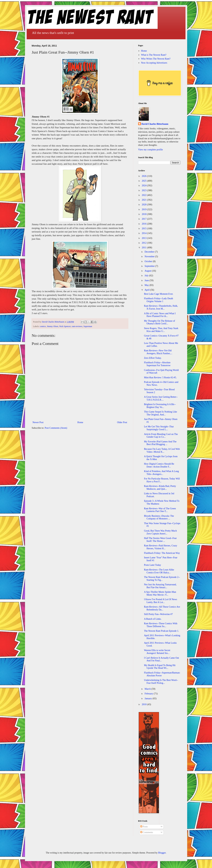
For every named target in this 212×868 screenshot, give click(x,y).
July (147, 276)
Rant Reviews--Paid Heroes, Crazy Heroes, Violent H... (160, 547)
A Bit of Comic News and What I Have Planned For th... (160, 315)
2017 (144, 219)
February (149, 694)
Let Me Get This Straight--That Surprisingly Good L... (159, 428)
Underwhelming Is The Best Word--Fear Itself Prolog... (161, 682)
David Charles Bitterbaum (155, 124)
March (148, 689)
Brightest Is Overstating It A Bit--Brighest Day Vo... (160, 406)
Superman (88, 326)
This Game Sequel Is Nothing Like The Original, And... (160, 413)
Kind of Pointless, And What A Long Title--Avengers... (161, 473)
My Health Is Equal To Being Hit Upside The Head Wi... (160, 667)
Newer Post (38, 422)
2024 (144, 186)
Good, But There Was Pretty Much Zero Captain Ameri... (160, 532)
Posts (144, 827)
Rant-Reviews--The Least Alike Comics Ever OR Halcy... (159, 571)
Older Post (122, 422)
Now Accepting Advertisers (154, 63)
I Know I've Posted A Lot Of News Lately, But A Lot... (160, 601)
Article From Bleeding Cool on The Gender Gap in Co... (161, 436)
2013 (144, 238)
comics (43, 326)
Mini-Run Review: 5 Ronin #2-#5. (160, 378)
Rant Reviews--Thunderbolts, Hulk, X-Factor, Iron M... (161, 307)
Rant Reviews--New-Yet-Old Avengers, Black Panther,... (158, 352)
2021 (144, 200)
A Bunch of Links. (153, 619)
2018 (144, 214)
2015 (144, 229)
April (147, 290)
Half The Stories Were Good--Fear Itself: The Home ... (160, 540)
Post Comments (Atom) (56, 428)
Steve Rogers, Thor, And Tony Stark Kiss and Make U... (161, 330)
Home (80, 422)
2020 (144, 205)
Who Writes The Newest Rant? (156, 59)
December (150, 252)
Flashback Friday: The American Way (162, 553)
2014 (144, 233)
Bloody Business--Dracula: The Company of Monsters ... (159, 517)
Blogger (162, 853)
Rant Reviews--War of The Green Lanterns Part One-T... (160, 510)
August (148, 271)
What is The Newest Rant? (154, 55)
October (149, 261)
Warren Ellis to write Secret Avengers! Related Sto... (157, 652)
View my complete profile (151, 150)
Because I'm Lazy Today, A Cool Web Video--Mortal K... (162, 450)
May (147, 285)
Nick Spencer (65, 326)
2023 (144, 190)
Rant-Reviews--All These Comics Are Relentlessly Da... (162, 608)
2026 (144, 176)
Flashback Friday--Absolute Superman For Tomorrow (157, 364)
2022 (144, 195)
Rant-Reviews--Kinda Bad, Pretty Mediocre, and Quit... (160, 488)
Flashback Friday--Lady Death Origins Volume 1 (158, 300)
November (150, 256)
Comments (147, 832)
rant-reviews (77, 326)
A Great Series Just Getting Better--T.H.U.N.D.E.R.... (161, 398)
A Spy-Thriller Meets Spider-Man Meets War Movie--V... (160, 593)
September (150, 266)
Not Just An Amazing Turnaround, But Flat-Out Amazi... (160, 586)
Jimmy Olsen (53, 326)
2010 (144, 704)
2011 (144, 248)
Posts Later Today (152, 565)
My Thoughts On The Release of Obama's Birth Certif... (159, 322)
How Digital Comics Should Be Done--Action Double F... (159, 465)
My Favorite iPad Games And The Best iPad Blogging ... (160, 443)
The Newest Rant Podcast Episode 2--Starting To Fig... (162, 579)
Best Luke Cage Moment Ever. (159, 294)
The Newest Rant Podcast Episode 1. (161, 631)
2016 (144, 224)
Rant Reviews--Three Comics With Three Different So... (161, 625)
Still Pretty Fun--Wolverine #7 (158, 614)
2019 (144, 209)
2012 (144, 243)
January (149, 698)
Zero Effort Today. (153, 358)
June (147, 280)
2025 (144, 181)
